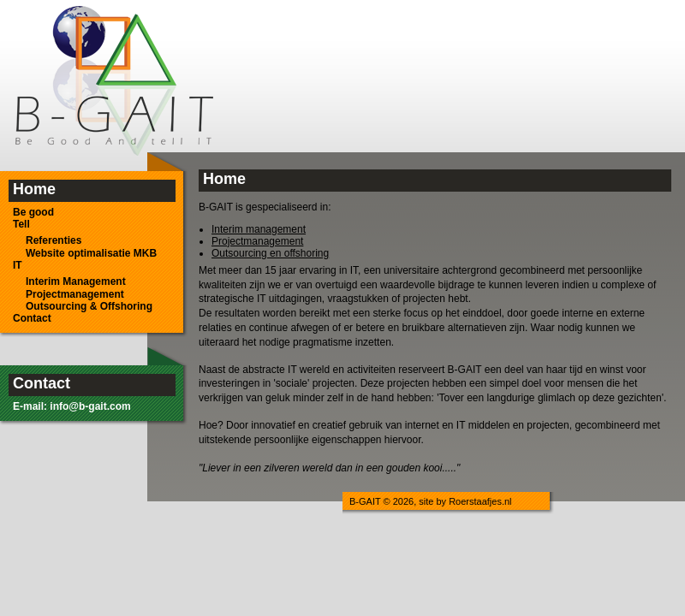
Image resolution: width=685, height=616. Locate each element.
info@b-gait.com (90, 406)
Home (34, 189)
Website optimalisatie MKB (91, 253)
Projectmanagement (75, 294)
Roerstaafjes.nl (480, 501)
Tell (21, 224)
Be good (33, 212)
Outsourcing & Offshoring (89, 306)
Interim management (259, 229)
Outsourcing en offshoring (270, 253)
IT (18, 265)
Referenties (54, 240)
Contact (32, 318)
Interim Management (76, 281)
